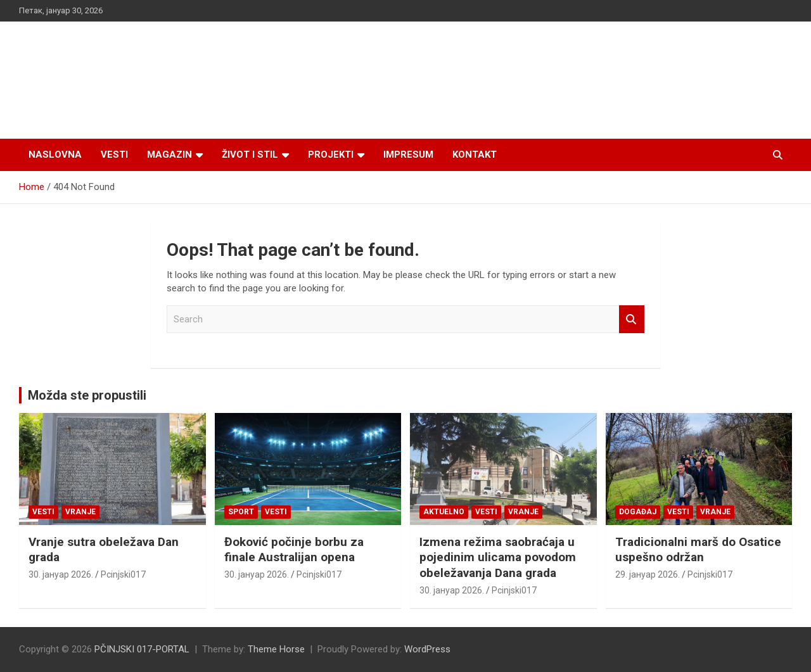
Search (632, 320)
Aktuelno (444, 512)
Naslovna (55, 155)
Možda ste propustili (87, 395)
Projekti (331, 155)
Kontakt (475, 155)
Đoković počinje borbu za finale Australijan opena (294, 550)
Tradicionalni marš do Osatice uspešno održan (698, 550)
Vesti (114, 155)
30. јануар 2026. (61, 574)
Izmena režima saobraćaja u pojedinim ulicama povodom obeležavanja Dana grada (498, 557)
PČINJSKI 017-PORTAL (142, 649)
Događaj (638, 512)
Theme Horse (276, 649)
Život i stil (250, 155)
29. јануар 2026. (648, 574)
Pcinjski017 (123, 574)
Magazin (169, 155)
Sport (241, 512)
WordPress (427, 649)
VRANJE (80, 512)
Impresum (408, 155)
